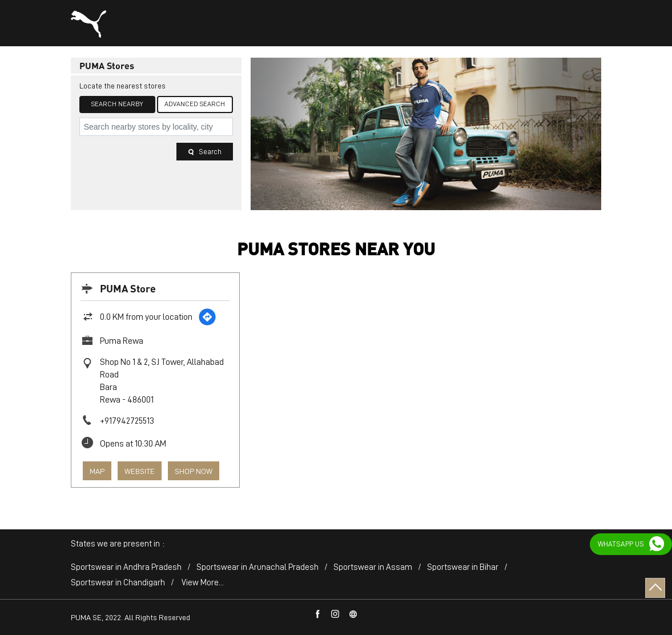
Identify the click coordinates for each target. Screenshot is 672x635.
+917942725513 (127, 421)
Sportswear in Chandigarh (118, 583)
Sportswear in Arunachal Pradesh (257, 567)
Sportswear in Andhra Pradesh (126, 567)
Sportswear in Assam (373, 567)
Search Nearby (117, 104)
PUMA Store (128, 288)
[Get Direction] (207, 317)
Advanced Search (195, 104)
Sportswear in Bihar (463, 567)
